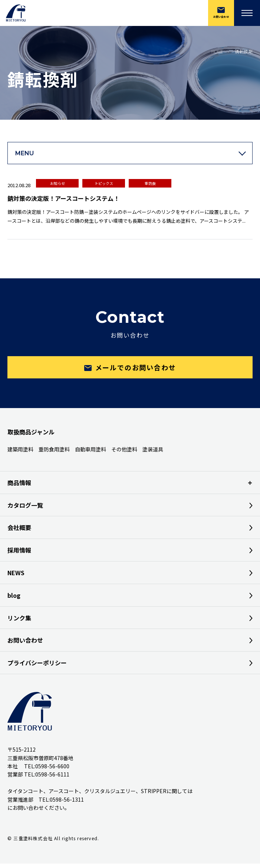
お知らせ (57, 183)
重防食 (150, 183)
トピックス (104, 183)
